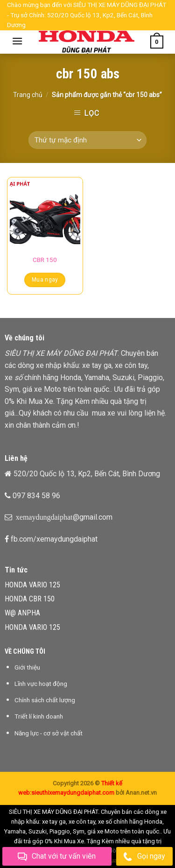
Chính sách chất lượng (45, 700)
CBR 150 (45, 260)
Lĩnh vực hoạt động (41, 684)
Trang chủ (28, 95)
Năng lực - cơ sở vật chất (49, 733)
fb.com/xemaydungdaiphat (54, 539)
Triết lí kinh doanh (39, 716)
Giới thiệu (27, 667)
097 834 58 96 (36, 496)
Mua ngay (45, 280)
